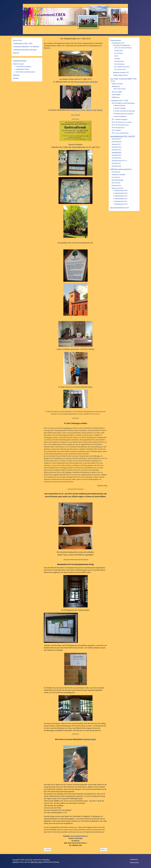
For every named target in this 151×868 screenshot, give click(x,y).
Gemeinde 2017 (116, 144)
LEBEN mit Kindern (117, 84)
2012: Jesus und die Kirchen (120, 133)
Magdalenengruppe (20, 61)
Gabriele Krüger (90, 739)
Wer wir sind (17, 40)
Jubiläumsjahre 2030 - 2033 (23, 44)
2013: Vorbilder (116, 130)
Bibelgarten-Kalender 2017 (121, 73)
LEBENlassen (116, 86)
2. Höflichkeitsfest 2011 (120, 201)
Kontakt (16, 78)
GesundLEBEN (116, 95)
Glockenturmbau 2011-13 (119, 161)
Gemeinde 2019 (116, 139)
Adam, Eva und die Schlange (123, 48)
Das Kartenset (116, 172)
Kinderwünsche (116, 185)
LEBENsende (116, 97)
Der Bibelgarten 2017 (118, 43)
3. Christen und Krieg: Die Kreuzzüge (124, 111)
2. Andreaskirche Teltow (22, 69)
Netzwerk (16, 75)
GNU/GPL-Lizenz (36, 862)
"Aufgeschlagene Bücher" (121, 75)
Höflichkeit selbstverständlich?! (121, 169)
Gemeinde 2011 (116, 163)
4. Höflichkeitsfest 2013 (120, 196)
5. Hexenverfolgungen (120, 116)
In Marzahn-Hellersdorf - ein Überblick (26, 47)
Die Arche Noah (119, 61)
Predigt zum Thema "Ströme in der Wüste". (87, 110)
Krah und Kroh (116, 183)
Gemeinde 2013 (116, 155)
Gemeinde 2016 (116, 147)
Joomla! (15, 862)
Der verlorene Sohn (120, 69)
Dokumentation (116, 40)
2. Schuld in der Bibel (119, 108)
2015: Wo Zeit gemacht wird (120, 125)
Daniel (116, 56)
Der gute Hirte (119, 50)
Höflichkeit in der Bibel (118, 175)
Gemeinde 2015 (116, 150)
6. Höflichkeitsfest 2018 (120, 191)
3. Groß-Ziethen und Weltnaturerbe (25, 72)
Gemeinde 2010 (116, 166)
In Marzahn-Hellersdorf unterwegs (25, 50)
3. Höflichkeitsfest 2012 (120, 199)
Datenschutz (134, 863)
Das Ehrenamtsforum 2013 (120, 208)
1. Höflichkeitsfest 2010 (120, 204)
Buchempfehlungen (118, 180)
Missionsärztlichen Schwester (86, 82)
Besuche (16, 53)
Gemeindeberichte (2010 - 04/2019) (123, 136)
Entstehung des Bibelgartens (122, 45)
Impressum (134, 859)
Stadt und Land (18, 64)
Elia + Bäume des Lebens (122, 67)
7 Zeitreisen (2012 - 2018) (119, 101)
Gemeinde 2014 (116, 152)
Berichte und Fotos (117, 188)
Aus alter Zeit (116, 177)
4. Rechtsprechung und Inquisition (123, 114)
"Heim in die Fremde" (119, 89)
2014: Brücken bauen (118, 128)
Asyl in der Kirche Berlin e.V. (79, 836)
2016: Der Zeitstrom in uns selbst (122, 122)
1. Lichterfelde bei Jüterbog (23, 66)
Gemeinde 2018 (116, 142)
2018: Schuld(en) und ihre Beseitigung (123, 103)
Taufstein (117, 59)
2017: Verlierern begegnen (120, 119)
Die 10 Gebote (119, 53)
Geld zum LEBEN (117, 92)
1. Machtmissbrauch (119, 106)
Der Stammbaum (120, 64)
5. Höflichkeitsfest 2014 (120, 193)
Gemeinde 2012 (116, 158)
